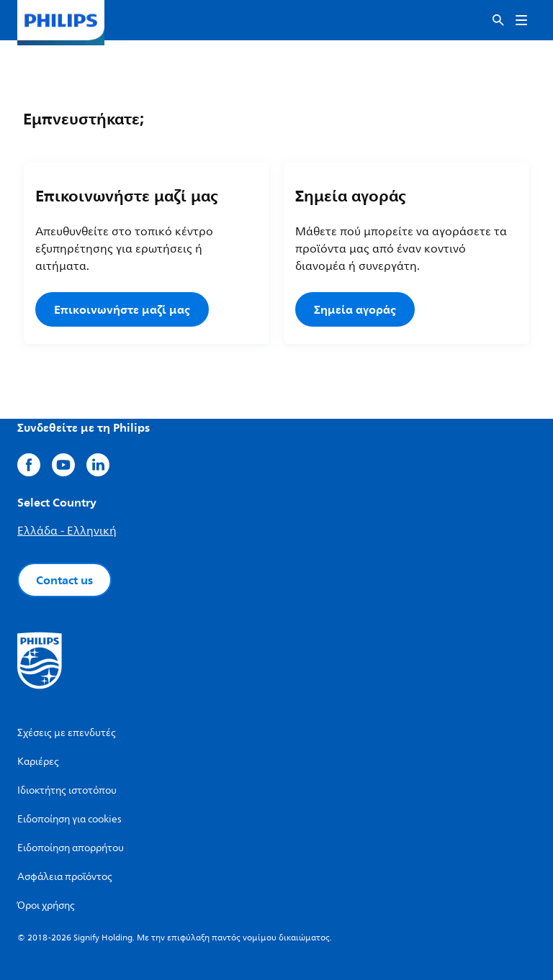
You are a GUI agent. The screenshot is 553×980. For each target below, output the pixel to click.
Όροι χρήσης (46, 906)
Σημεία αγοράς (355, 309)
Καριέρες (38, 762)
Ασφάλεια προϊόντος (65, 877)
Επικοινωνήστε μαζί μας (122, 309)
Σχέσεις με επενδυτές (67, 733)
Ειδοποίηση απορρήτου (71, 848)
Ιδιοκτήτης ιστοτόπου (67, 790)
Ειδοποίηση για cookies (69, 819)
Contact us (64, 580)
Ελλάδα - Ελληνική (67, 531)
